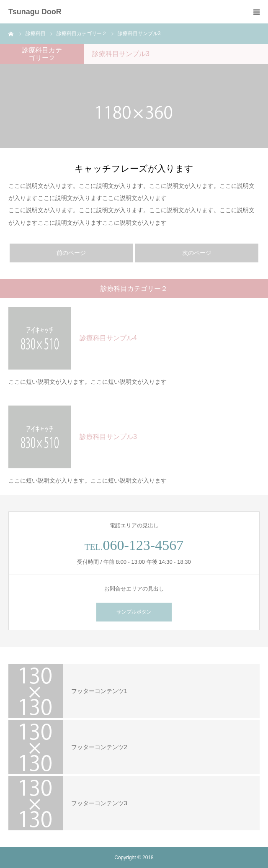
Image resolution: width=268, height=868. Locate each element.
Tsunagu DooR (35, 12)
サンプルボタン (134, 612)
